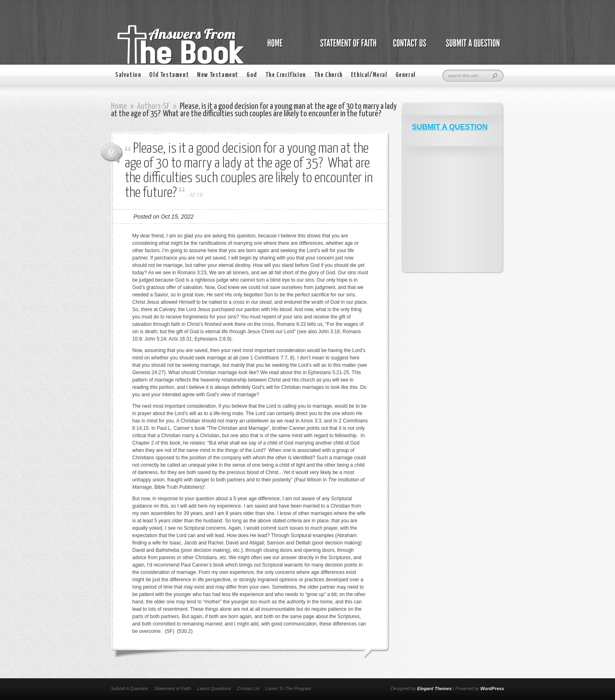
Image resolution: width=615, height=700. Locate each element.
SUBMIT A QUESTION (450, 127)
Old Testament (169, 75)
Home (119, 106)
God (252, 75)
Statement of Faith (173, 689)
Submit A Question (130, 689)
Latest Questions (214, 689)
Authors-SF (153, 106)
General (406, 75)
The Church (328, 75)
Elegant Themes (434, 689)
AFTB (196, 195)
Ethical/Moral (369, 75)
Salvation (128, 75)
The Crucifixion (286, 75)
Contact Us (248, 689)
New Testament (218, 75)
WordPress (492, 689)
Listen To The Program (288, 689)
